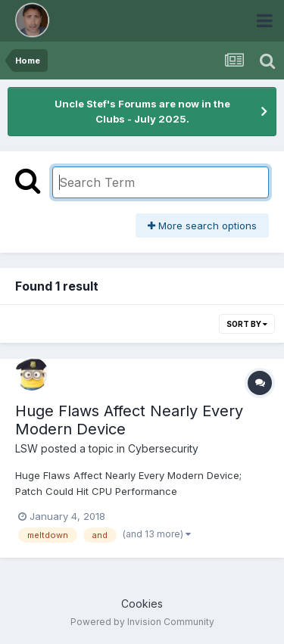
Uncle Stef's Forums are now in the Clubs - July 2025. (142, 111)
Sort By (247, 324)
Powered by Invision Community (142, 622)
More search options (202, 226)
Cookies (142, 604)
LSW (27, 448)
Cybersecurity (163, 448)
